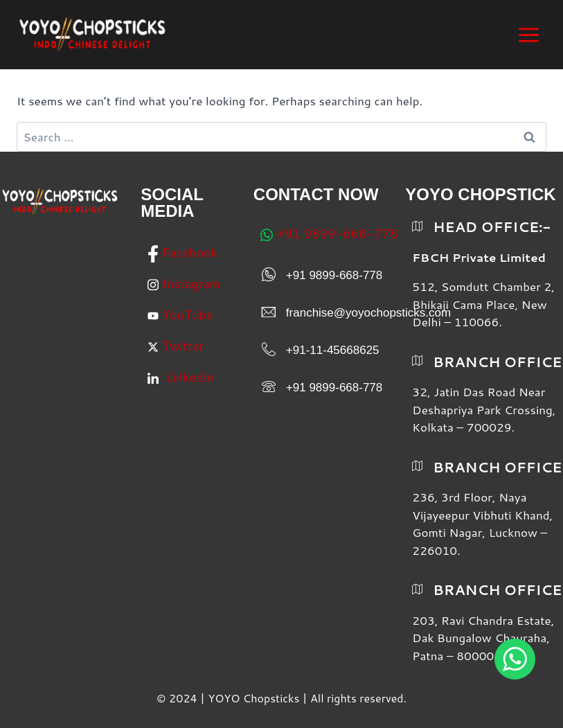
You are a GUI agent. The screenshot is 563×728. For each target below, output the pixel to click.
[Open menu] (528, 35)
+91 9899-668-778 (329, 233)
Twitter (176, 346)
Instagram (184, 283)
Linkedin (180, 379)
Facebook (182, 253)
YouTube (180, 314)
